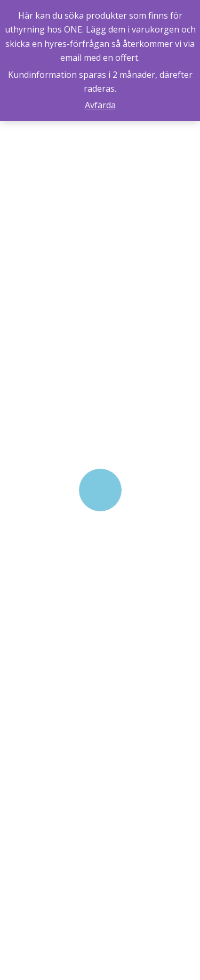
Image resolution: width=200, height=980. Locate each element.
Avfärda (100, 105)
